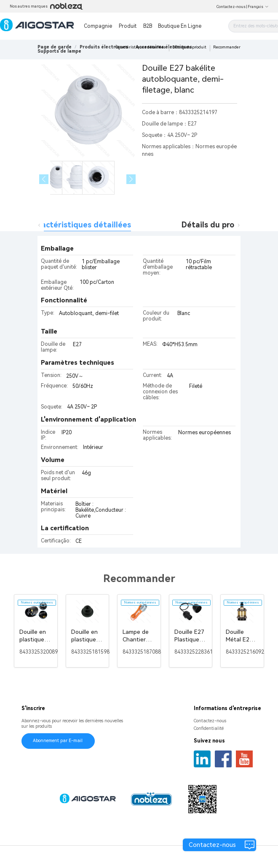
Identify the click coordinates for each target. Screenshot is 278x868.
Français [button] (258, 7)
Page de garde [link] (55, 47)
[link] (104, 47)
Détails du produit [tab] (216, 225)
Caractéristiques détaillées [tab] (80, 225)
